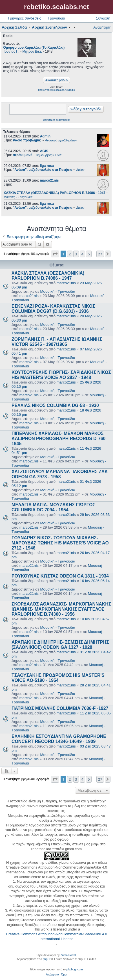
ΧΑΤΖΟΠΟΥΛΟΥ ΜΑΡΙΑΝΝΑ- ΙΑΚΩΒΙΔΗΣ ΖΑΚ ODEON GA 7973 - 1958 (60, 474)
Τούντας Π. (11, 51)
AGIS (44, 151)
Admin (45, 136)
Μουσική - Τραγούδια (58, 291)
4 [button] (82, 254)
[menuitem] (52, 975)
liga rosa (47, 166)
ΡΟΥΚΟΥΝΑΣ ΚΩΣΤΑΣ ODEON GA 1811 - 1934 (60, 576)
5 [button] (89, 254)
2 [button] (70, 254)
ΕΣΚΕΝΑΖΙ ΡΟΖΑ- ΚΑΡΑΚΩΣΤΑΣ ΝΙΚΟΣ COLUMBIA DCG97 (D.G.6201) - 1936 (53, 309)
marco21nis (49, 180)
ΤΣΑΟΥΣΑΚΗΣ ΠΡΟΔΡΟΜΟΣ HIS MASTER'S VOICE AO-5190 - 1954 (58, 678)
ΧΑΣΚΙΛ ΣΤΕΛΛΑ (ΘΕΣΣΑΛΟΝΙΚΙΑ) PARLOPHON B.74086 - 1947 (48, 276)
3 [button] (76, 254)
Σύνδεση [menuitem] (103, 18)
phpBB (47, 959)
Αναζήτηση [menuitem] (102, 27)
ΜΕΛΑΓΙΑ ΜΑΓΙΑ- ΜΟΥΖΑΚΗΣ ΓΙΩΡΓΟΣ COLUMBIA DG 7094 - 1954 (53, 507)
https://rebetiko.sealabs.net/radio (56, 90)
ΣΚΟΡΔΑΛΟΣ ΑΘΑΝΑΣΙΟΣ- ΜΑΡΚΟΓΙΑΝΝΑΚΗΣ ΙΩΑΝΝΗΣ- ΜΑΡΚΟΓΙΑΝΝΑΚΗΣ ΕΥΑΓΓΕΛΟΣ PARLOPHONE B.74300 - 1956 (61, 609)
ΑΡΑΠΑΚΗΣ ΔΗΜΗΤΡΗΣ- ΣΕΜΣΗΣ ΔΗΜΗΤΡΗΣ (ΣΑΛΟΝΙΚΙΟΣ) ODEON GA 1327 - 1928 (60, 645)
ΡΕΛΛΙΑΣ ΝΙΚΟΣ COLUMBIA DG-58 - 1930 (55, 405)
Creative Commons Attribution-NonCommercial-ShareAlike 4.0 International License (56, 936)
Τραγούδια (56, 18)
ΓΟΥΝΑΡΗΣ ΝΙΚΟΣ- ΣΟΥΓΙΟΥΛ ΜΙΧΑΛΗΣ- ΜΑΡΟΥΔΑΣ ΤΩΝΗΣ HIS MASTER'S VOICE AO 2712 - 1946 (60, 543)
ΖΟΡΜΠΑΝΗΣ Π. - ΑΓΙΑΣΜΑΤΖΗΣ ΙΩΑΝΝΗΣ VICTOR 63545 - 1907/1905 (57, 342)
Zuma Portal (68, 955)
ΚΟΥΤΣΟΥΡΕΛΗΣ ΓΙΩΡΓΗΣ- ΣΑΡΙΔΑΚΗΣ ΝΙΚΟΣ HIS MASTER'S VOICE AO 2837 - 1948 (61, 375)
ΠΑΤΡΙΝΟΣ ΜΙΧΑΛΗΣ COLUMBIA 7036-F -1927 (60, 708)
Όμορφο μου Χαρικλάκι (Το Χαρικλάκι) (34, 48)
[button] (55, 254)
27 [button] (100, 254)
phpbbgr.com (75, 969)
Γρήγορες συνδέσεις (25, 18)
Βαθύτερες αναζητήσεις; (56, 120)
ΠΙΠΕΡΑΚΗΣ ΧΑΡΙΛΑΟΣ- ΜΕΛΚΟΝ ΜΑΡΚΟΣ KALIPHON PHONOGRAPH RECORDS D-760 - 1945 (60, 439)
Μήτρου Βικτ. (32, 51)
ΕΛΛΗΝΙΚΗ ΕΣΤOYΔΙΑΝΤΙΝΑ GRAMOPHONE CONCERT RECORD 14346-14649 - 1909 (59, 739)
